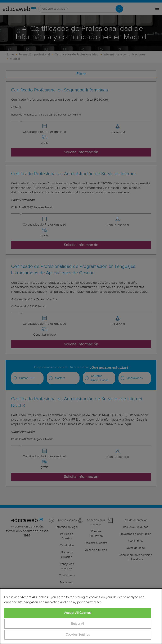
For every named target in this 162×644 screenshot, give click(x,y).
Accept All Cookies (78, 613)
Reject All (78, 624)
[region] (81, 616)
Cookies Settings (78, 635)
